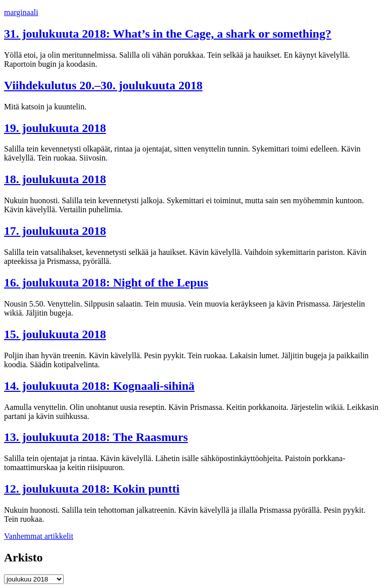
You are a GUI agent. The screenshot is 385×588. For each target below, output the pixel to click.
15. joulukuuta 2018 (55, 334)
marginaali (21, 12)
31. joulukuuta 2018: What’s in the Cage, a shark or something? (168, 34)
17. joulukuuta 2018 (55, 231)
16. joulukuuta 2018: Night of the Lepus (106, 282)
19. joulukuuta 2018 (55, 128)
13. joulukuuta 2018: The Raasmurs (96, 437)
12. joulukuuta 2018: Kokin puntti (92, 489)
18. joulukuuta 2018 (55, 179)
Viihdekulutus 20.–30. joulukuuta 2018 (103, 85)
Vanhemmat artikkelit (39, 536)
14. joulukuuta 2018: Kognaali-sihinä (99, 386)
